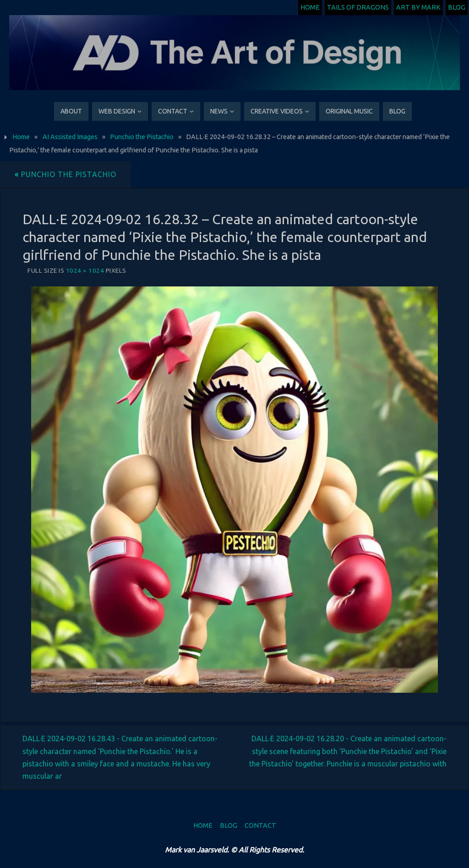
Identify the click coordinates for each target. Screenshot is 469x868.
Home (310, 7)
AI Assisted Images (70, 137)
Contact (260, 825)
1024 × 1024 (85, 270)
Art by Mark (418, 7)
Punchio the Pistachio (142, 137)
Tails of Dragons (358, 7)
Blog (457, 7)
